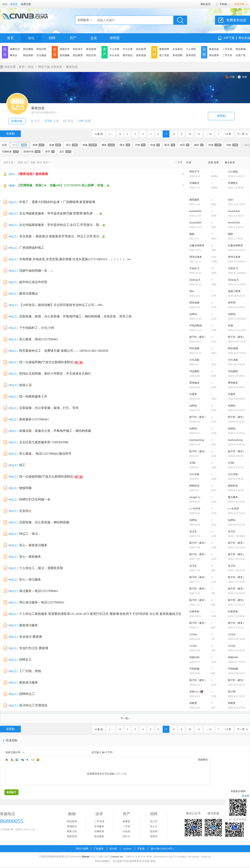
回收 (232, 145)
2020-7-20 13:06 (236, 559)
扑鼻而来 (194, 612)
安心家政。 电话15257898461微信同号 (45, 454)
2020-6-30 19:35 (236, 650)
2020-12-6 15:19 (236, 296)
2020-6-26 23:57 (236, 673)
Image (17, 760)
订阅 (232, 77)
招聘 (52, 38)
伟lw (192, 291)
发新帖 (10, 134)
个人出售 (114, 49)
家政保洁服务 (29, 625)
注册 (124, 774)
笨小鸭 (232, 692)
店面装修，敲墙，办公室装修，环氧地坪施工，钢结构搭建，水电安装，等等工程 (75, 316)
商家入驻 (72, 831)
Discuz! (86, 857)
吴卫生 (193, 531)
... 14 (209, 134)
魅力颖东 (233, 497)
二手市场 (99, 821)
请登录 (14, 4)
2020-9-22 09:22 (236, 387)
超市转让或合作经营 (33, 282)
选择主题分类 (13, 752)
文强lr (193, 463)
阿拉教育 (78, 55)
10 (190, 134)
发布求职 (191, 55)
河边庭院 (194, 371)
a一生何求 (195, 509)
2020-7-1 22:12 (236, 628)
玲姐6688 (194, 657)
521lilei (193, 634)
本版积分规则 (238, 791)
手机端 (223, 4)
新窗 (180, 162)
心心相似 (233, 172)
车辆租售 (99, 831)
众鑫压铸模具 (197, 245)
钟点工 (20, 145)
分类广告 (241, 55)
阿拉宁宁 (194, 172)
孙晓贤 (193, 703)
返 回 (100, 134)
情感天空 (65, 49)
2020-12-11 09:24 (237, 284)
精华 (39, 162)
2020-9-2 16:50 (236, 490)
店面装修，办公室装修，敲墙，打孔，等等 (49, 408)
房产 (73, 38)
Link (22, 760)
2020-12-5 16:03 (236, 307)
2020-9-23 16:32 (236, 376)
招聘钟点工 (27, 694)
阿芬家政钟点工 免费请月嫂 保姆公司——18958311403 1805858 (64, 351)
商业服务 (99, 836)
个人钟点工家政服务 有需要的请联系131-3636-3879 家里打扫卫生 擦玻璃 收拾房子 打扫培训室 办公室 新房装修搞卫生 (100, 614)
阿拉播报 (28, 49)
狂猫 (230, 326)
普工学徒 (164, 55)
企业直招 (177, 49)
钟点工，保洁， (30, 534)
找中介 (126, 836)
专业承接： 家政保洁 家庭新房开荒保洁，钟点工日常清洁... (60, 236)
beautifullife (196, 211)
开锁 (140, 145)
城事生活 (15, 49)
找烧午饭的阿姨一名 (33, 271)
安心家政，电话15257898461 (39, 339)
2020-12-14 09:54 (237, 273)
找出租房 (141, 49)
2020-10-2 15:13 (236, 364)
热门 (27, 162)
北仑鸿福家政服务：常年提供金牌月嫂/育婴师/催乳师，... (59, 213)
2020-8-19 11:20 (236, 525)
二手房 (126, 826)
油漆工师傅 (234, 291)
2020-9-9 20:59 (236, 456)
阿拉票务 (214, 55)
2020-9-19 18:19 (236, 410)
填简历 (154, 836)
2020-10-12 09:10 (237, 353)
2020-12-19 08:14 (237, 261)
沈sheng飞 (195, 280)
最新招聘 (164, 49)
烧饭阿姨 (25, 488)
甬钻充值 (244, 38)
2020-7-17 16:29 (236, 582)
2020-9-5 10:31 (236, 467)
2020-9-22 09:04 (236, 399)
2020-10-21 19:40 (237, 342)
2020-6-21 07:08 (236, 708)
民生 (5, 52)
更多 (45, 162)
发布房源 (141, 55)
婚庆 (199, 145)
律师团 (115, 38)
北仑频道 (41, 55)
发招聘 (154, 831)
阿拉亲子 (78, 49)
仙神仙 (193, 314)
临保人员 (25, 385)
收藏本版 (17, 121)
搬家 (108, 145)
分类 (204, 52)
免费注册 (26, 4)
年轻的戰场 (196, 326)
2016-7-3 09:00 (236, 188)
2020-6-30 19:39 (236, 639)
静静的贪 (194, 486)
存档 (244, 77)
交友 (94, 38)
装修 (55, 145)
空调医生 (194, 183)
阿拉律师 (28, 55)
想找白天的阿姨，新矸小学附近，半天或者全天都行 (55, 374)
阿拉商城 (241, 49)
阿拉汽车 (91, 55)
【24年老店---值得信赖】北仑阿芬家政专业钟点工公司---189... (62, 305)
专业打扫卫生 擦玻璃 (34, 648)
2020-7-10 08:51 (236, 616)
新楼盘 (126, 821)
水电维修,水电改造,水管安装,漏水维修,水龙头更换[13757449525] (63, 259)
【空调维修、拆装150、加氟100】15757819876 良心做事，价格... (61, 185)
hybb (230, 200)
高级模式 (203, 760)
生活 (55, 52)
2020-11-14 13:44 (237, 330)
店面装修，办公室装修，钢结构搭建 (44, 522)
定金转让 (25, 511)
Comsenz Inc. (117, 857)
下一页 (241, 134)
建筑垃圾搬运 (29, 293)
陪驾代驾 (32, 152)
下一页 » (125, 718)
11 (199, 134)
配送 (170, 145)
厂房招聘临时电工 (32, 248)
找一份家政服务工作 (33, 396)
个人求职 (191, 49)
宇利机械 (194, 669)
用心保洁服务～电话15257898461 (42, 602)
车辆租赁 (10, 152)
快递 (155, 145)
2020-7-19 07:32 (236, 570)
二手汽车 (227, 55)
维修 (90, 145)
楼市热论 (128, 55)
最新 (20, 162)
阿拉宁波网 (82, 849)
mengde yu (195, 497)
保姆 (38, 145)
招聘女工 (25, 660)
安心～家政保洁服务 (33, 545)
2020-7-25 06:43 (236, 536)
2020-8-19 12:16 (236, 513)
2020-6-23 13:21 (236, 685)
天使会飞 (194, 268)
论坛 (31, 38)
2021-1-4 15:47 (236, 216)
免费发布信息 (236, 20)
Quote (27, 760)
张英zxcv (194, 692)
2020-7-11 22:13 (236, 605)
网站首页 (206, 4)
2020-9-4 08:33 (236, 479)
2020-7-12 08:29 (236, 593)
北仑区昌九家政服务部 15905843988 (44, 442)
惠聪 (192, 234)
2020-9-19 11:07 (236, 422)
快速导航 (240, 4)
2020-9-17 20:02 (236, 433)
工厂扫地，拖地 (30, 671)
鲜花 (185, 145)
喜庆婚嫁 (65, 55)
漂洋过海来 (196, 257)
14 (212, 268)
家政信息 (214, 49)
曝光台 (14, 55)
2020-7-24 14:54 (236, 547)
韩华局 (232, 303)
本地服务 (99, 826)
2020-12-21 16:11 (237, 250)
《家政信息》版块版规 (32, 174)
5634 (214, 257)
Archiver (127, 849)
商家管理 (72, 836)
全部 (4, 145)
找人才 (154, 826)
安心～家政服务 (30, 557)
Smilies (38, 760)
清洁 (72, 145)
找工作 (154, 821)
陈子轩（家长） (198, 337)
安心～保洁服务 (30, 579)
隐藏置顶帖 (183, 174)
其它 (65, 152)
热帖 (33, 162)
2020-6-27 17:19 (236, 662)
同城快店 (72, 826)
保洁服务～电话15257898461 (39, 591)
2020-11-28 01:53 (237, 319)
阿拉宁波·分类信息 (50, 67)
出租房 (126, 831)
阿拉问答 (41, 49)
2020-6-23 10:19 (236, 696)
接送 (125, 145)
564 (129, 259)
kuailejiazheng (197, 440)
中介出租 (114, 55)
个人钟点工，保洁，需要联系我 (41, 568)
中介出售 (128, 49)
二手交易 (227, 49)
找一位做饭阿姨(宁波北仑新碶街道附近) (47, 362)
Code (33, 760)
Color (12, 760)
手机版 (141, 849)
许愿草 (193, 394)
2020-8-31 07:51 (236, 502)
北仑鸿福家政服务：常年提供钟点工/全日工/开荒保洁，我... (60, 225)
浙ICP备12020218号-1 (162, 849)
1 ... (111, 134)
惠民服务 (194, 200)
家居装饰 (91, 49)
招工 (22, 465)
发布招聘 (177, 55)
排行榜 (113, 849)
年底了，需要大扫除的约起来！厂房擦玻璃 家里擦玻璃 (57, 202)
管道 (215, 145)
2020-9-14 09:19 (236, 445)
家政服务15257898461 (34, 419)
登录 (118, 774)
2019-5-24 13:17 (236, 176)
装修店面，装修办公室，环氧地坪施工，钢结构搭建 (55, 431)
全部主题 (8, 162)
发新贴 (221, 116)
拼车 (50, 152)
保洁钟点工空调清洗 (33, 705)
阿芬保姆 (194, 303)
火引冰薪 (194, 360)
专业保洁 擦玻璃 (31, 637)
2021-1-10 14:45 (236, 204)
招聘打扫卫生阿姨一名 (35, 499)
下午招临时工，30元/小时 (37, 328)
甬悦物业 (194, 383)
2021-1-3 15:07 (236, 239)
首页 (10, 38)
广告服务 (99, 849)
